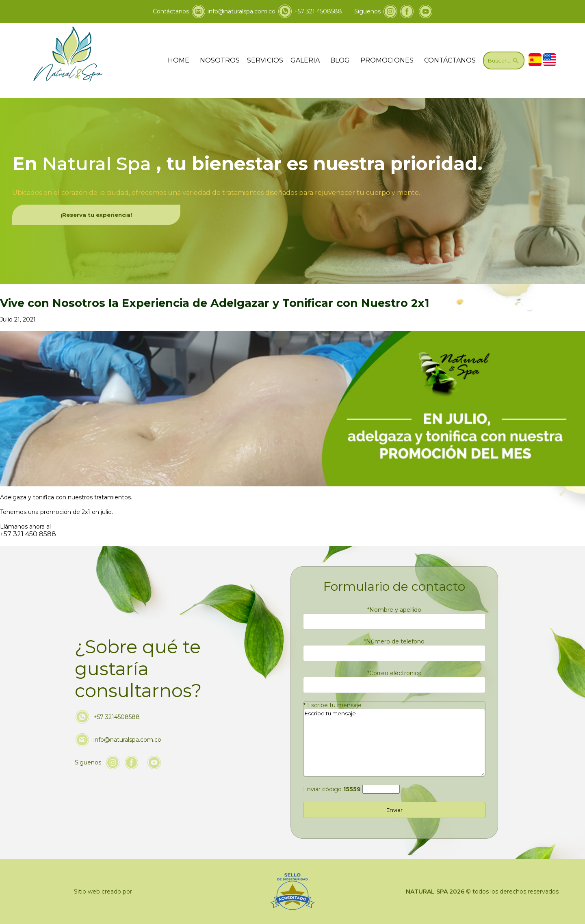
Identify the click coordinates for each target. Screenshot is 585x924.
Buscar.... (504, 60)
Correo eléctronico (394, 673)
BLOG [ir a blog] (340, 60)
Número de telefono (394, 641)
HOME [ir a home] (179, 60)
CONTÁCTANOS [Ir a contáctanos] (450, 60)
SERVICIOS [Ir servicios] (265, 60)
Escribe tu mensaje (333, 705)
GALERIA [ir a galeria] (305, 60)
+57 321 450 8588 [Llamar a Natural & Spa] (28, 534)
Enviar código (332, 789)
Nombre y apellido (394, 610)
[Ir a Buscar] (504, 60)
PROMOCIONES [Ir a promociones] (387, 60)
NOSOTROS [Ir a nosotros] (220, 60)
